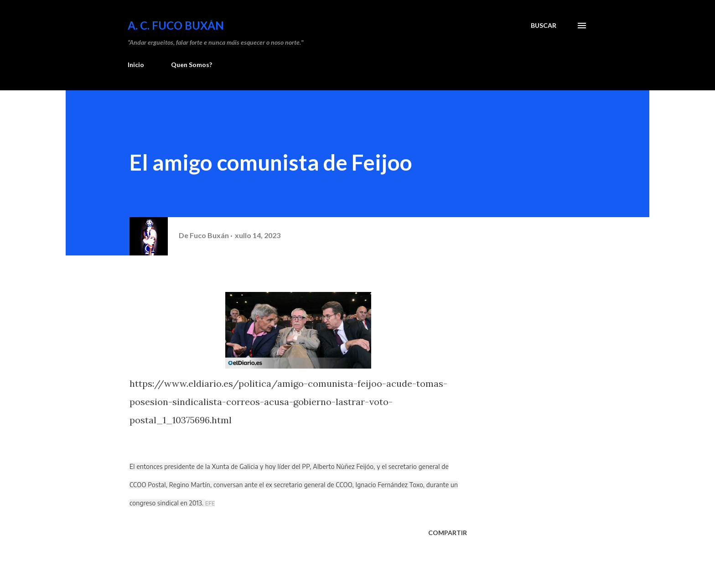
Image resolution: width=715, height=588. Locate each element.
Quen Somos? (192, 65)
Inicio (136, 65)
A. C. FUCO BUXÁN (176, 25)
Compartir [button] (448, 533)
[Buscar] (544, 26)
